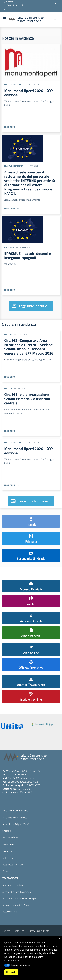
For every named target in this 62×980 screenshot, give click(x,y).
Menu (4, 19)
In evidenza (18, 85)
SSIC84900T (14, 778)
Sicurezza (7, 851)
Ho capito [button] (11, 972)
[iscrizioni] (12, 726)
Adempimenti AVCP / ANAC (16, 905)
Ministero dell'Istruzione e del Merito (13, 5)
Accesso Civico (10, 912)
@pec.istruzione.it (29, 782)
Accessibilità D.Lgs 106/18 (16, 824)
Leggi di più (12, 127)
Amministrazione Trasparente (17, 892)
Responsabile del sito (13, 865)
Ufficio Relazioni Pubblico (15, 818)
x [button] (60, 938)
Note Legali (8, 858)
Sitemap (7, 831)
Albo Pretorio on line (13, 885)
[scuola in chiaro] (42, 725)
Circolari (8, 85)
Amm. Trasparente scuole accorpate (20, 898)
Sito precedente (10, 837)
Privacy (6, 871)
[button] (7, 965)
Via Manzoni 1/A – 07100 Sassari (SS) (21, 771)
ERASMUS (8, 166)
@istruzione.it (28, 778)
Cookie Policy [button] (12, 961)
